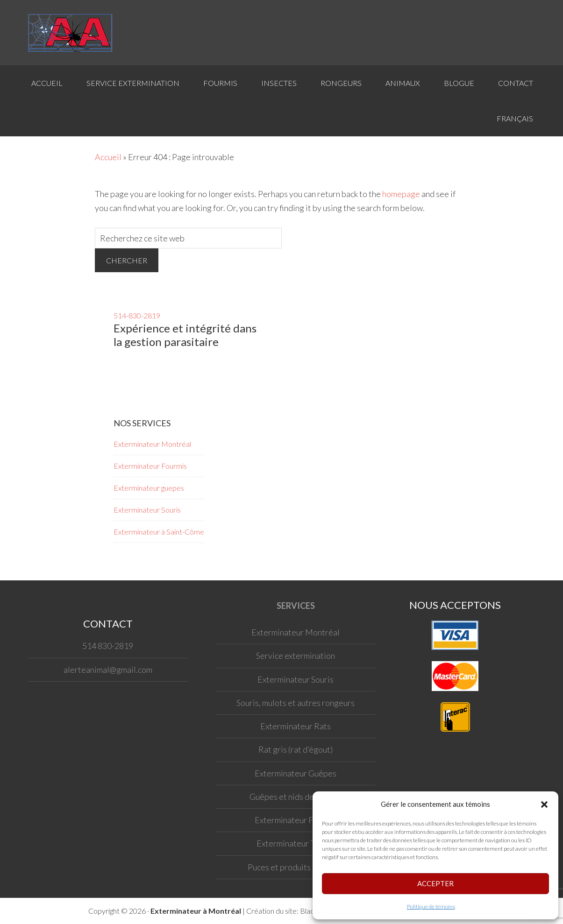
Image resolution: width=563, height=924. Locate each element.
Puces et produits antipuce (296, 867)
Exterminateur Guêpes (296, 773)
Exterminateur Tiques (296, 843)
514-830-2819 (137, 315)
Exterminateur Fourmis (150, 466)
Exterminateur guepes (149, 488)
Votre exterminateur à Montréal (75, 33)
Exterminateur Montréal (152, 444)
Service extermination (296, 656)
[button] (544, 804)
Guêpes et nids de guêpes (296, 797)
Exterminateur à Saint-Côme (159, 532)
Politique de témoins (431, 906)
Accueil (108, 157)
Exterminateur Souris (147, 510)
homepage (401, 194)
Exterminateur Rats (296, 726)
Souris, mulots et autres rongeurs (296, 703)
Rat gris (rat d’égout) (296, 749)
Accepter (435, 883)
